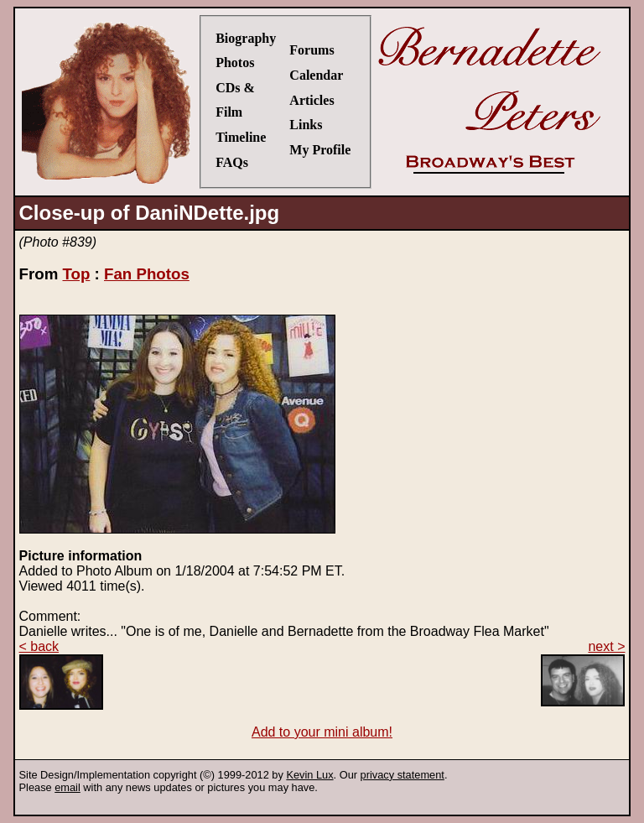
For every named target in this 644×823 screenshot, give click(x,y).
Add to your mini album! (322, 732)
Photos (235, 63)
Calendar (316, 75)
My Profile (320, 150)
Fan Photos (147, 274)
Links (306, 125)
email (68, 787)
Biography (246, 38)
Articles (312, 100)
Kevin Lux (309, 775)
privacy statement (402, 775)
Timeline (241, 137)
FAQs (232, 162)
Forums (312, 50)
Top (76, 274)
